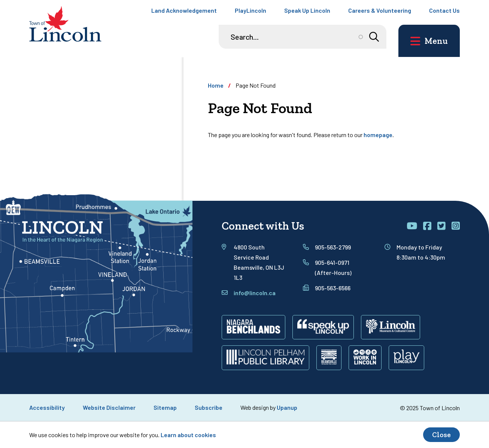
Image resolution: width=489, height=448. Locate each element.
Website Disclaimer (109, 407)
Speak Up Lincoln (307, 10)
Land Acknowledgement (184, 10)
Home (216, 85)
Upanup (287, 407)
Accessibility (47, 407)
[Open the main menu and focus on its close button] (429, 41)
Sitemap (165, 407)
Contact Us (444, 10)
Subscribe (209, 407)
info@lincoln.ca (255, 293)
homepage (378, 135)
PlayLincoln (250, 10)
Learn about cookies (188, 435)
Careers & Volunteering (380, 10)
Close (441, 435)
